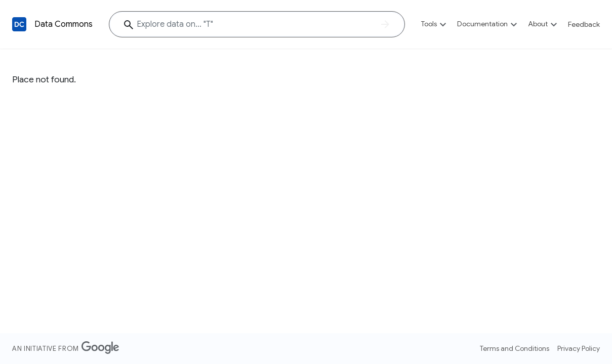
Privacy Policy (579, 348)
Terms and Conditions (515, 348)
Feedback (584, 24)
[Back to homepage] (19, 24)
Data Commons (64, 24)
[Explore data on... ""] (257, 24)
